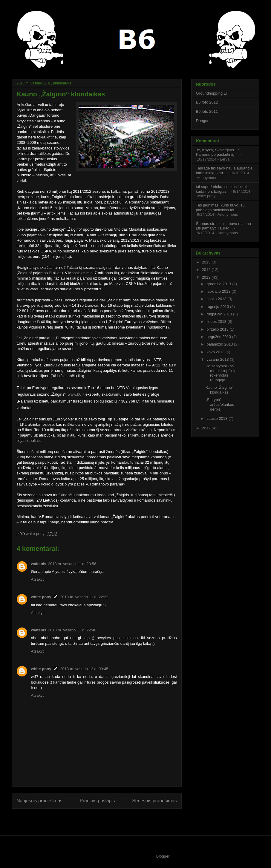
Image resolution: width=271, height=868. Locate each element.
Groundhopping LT (212, 93)
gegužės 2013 (219, 337)
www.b (74, 394)
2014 (207, 270)
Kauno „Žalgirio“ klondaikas (219, 390)
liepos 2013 (217, 322)
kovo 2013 (216, 352)
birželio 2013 (218, 329)
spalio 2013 (217, 299)
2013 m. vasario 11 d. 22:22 (84, 597)
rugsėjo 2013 (218, 307)
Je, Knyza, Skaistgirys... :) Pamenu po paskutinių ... (218, 152)
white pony (36, 534)
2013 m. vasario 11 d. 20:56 (72, 564)
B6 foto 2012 (207, 102)
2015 (207, 262)
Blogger (163, 856)
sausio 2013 (218, 418)
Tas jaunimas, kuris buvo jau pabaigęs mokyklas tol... (220, 208)
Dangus (203, 121)
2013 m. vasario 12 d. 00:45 (84, 669)
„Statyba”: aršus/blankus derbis (220, 404)
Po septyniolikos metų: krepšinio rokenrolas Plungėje (221, 373)
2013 (207, 277)
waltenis (39, 564)
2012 (207, 428)
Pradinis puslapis (97, 801)
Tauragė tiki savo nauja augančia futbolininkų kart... (224, 171)
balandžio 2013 (220, 344)
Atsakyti (38, 579)
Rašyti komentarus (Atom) (108, 820)
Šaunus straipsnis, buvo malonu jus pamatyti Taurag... (223, 226)
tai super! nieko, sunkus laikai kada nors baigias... (221, 189)
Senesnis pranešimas (154, 801)
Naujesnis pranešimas (40, 801)
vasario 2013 (218, 359)
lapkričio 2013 (219, 291)
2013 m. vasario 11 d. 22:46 (72, 630)
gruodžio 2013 (219, 284)
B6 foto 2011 (207, 111)
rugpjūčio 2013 (220, 314)
